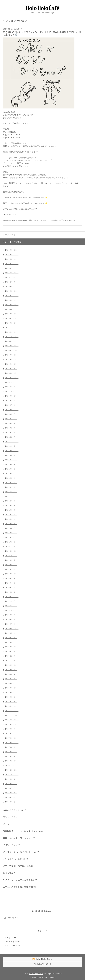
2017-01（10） (12, 761)
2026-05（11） (12, 250)
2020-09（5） (11, 560)
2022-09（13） (12, 451)
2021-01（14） (12, 542)
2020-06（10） (12, 574)
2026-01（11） (12, 268)
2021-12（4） (11, 492)
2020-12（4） (11, 547)
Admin (52, 977)
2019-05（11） (12, 633)
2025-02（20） (12, 318)
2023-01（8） (11, 432)
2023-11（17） (12, 387)
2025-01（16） (12, 323)
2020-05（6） (11, 578)
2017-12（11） (12, 711)
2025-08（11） (12, 291)
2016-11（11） (12, 770)
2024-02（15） (12, 373)
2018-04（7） (11, 692)
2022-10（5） (11, 446)
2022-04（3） (11, 474)
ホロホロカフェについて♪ (15, 810)
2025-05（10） (12, 305)
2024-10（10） (12, 337)
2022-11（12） (12, 442)
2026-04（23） (12, 255)
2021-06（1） (11, 519)
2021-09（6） (11, 505)
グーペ (44, 977)
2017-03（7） (11, 752)
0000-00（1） (11, 802)
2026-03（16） (12, 259)
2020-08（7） (11, 565)
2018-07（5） (11, 679)
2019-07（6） (11, 624)
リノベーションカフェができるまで (20, 880)
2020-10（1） (11, 556)
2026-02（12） (12, 264)
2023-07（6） (11, 405)
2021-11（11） (12, 496)
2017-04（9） (11, 747)
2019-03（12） (12, 642)
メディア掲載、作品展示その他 (18, 866)
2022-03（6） (11, 478)
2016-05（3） (11, 797)
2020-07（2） (11, 569)
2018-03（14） (12, 697)
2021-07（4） (11, 515)
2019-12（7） (11, 601)
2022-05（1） (11, 469)
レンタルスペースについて (16, 859)
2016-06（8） (11, 793)
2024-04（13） (12, 364)
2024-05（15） (12, 359)
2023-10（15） (12, 391)
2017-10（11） (12, 720)
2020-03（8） (11, 588)
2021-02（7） (11, 537)
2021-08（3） (11, 510)
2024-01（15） (12, 378)
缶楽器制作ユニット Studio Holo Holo (23, 831)
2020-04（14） (12, 583)
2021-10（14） (12, 501)
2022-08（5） (11, 455)
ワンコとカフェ (10, 817)
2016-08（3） (11, 784)
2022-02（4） (11, 483)
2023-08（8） (11, 401)
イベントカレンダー (12, 845)
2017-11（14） (12, 715)
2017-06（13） (12, 738)
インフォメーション (12, 242)
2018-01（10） (12, 706)
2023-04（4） (11, 419)
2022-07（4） (11, 460)
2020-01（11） (12, 597)
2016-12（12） (12, 765)
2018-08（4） (11, 674)
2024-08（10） (12, 346)
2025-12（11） (12, 273)
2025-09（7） (11, 287)
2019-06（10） (12, 629)
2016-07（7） (11, 788)
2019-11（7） (11, 606)
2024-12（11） (12, 328)
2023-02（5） (11, 428)
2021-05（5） (11, 524)
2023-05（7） (11, 414)
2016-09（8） (11, 779)
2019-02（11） (12, 647)
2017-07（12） (12, 734)
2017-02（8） (11, 756)
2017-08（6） (11, 729)
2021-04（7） (11, 528)
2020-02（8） (11, 592)
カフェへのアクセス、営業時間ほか (20, 887)
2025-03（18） (12, 314)
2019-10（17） (12, 610)
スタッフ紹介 (9, 873)
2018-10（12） (12, 665)
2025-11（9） (11, 277)
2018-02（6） (11, 702)
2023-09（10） (12, 396)
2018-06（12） (12, 683)
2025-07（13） (12, 296)
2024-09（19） (12, 341)
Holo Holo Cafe (36, 974)
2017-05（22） (12, 743)
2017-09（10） (12, 724)
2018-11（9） (11, 661)
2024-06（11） (12, 355)
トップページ (9, 235)
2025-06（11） (12, 300)
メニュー (7, 824)
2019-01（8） (11, 651)
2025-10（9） (11, 282)
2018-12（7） (11, 656)
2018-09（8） (11, 670)
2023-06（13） (12, 410)
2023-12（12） (12, 382)
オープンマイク (11, 918)
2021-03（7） (11, 533)
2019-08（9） (11, 620)
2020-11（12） (12, 551)
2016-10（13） (12, 775)
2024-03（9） (11, 369)
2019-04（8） (11, 638)
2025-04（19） (12, 309)
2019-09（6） (11, 615)
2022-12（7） (11, 437)
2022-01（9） (11, 487)
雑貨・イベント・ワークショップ (19, 838)
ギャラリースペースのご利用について (21, 852)
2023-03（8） (11, 423)
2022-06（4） (11, 464)
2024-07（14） (12, 350)
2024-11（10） (12, 332)
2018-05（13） (12, 688)
